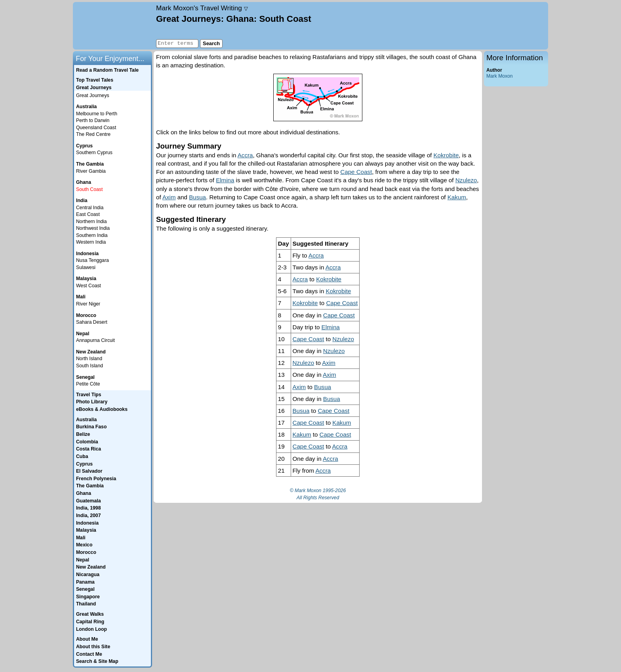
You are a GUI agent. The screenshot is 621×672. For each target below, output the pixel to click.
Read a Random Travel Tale (107, 70)
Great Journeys (93, 95)
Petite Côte (88, 384)
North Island (89, 359)
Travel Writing (202, 8)
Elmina (225, 180)
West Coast (89, 286)
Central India (90, 208)
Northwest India (93, 228)
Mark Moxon (499, 76)
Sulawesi (86, 267)
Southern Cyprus (94, 153)
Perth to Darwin (93, 120)
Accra (245, 155)
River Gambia (91, 171)
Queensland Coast (96, 128)
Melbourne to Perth (97, 114)
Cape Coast (356, 172)
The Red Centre (93, 134)
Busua (197, 197)
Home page (113, 26)
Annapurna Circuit (95, 340)
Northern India (91, 221)
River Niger (88, 304)
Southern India (92, 235)
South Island (90, 366)
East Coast (88, 214)
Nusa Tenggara (92, 260)
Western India (91, 242)
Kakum (457, 197)
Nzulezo (466, 180)
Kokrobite (446, 155)
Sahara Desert (92, 322)
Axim (169, 197)
